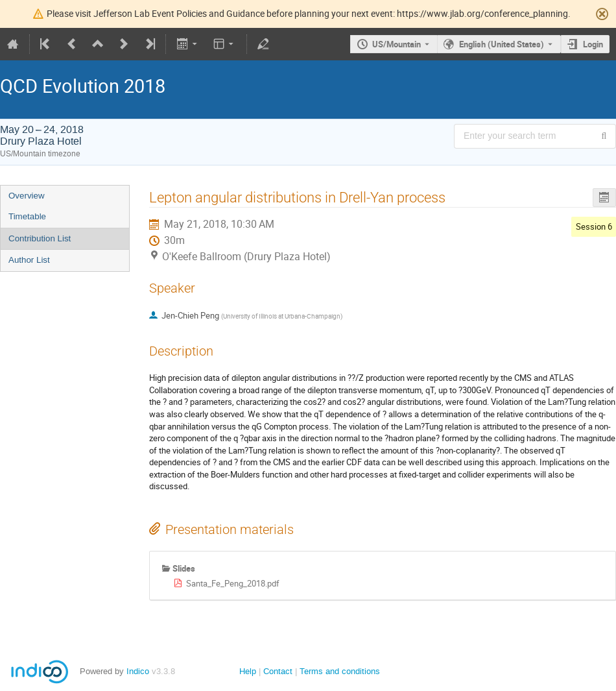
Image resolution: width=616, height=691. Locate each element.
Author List (29, 260)
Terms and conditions (340, 671)
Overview (27, 196)
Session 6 (594, 226)
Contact (278, 671)
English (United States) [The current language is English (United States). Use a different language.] (502, 44)
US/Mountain (397, 44)
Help (248, 671)
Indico (138, 671)
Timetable (27, 216)
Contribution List (40, 238)
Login (593, 44)
